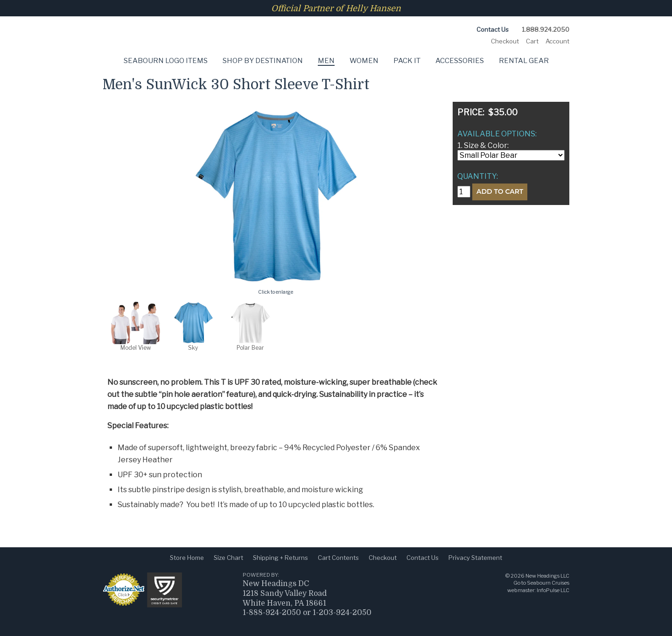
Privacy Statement (475, 558)
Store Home (187, 558)
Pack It (407, 61)
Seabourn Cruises (548, 583)
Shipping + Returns (280, 558)
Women (364, 61)
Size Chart (228, 558)
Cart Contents (338, 558)
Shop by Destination (263, 61)
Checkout (505, 41)
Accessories (460, 61)
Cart (532, 41)
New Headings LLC (547, 576)
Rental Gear (524, 61)
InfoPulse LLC (553, 590)
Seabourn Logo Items (166, 61)
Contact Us (493, 29)
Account (557, 41)
